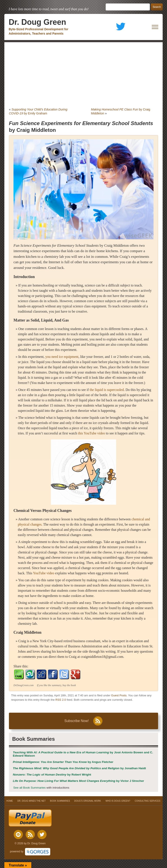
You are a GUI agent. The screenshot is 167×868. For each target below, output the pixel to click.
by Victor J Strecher (78, 781)
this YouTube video (92, 433)
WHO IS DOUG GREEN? (118, 801)
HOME (10, 801)
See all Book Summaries (29, 788)
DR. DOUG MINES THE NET (32, 801)
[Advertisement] (83, 75)
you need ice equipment (62, 357)
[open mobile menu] (155, 27)
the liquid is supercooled (107, 390)
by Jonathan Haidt (79, 768)
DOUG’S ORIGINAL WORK (88, 801)
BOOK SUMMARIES (60, 801)
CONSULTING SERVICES (147, 801)
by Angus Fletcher (63, 762)
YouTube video (44, 573)
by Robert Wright (52, 775)
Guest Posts (119, 695)
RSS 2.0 (61, 700)
